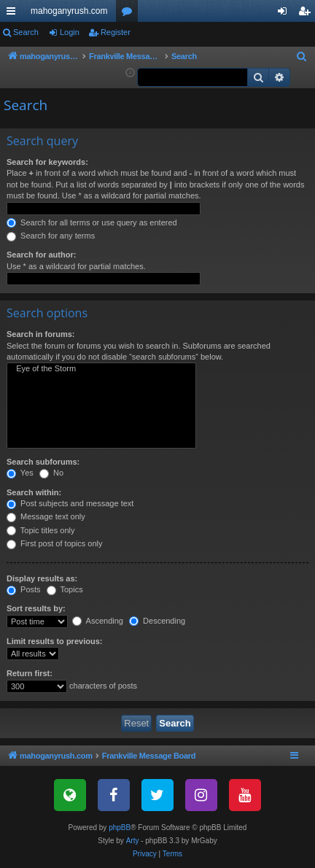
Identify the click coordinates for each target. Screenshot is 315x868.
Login (70, 32)
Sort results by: (36, 608)
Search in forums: (41, 334)
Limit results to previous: (54, 641)
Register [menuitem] (307, 14)
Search (26, 32)
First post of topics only (55, 543)
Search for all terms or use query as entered (92, 222)
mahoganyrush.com (69, 11)
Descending (157, 621)
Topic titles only (40, 530)
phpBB (120, 828)
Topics (65, 589)
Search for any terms (51, 236)
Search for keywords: (47, 162)
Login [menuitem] (285, 14)
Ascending (98, 621)
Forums (130, 14)
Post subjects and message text (70, 503)
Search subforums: (43, 462)
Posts (24, 589)
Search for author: (41, 255)
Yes (20, 473)
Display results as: (42, 578)
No (51, 473)
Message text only (46, 516)
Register (116, 32)
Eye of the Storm (101, 369)
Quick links (14, 14)
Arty (133, 841)
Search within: (34, 492)
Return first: (30, 673)
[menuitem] (302, 57)
